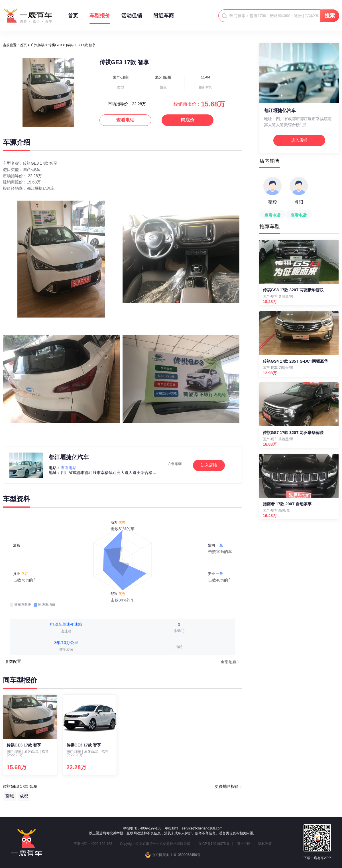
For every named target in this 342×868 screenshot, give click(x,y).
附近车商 (164, 18)
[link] (23, 45)
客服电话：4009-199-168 (93, 844)
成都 (24, 796)
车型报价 (100, 18)
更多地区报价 (227, 786)
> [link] (36, 45)
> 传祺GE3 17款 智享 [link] (79, 45)
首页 (73, 18)
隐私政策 (265, 844)
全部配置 (229, 662)
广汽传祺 (38, 45)
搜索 (330, 16)
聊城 (10, 796)
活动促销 (132, 18)
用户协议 (243, 844)
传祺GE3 (55, 45)
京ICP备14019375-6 (213, 844)
